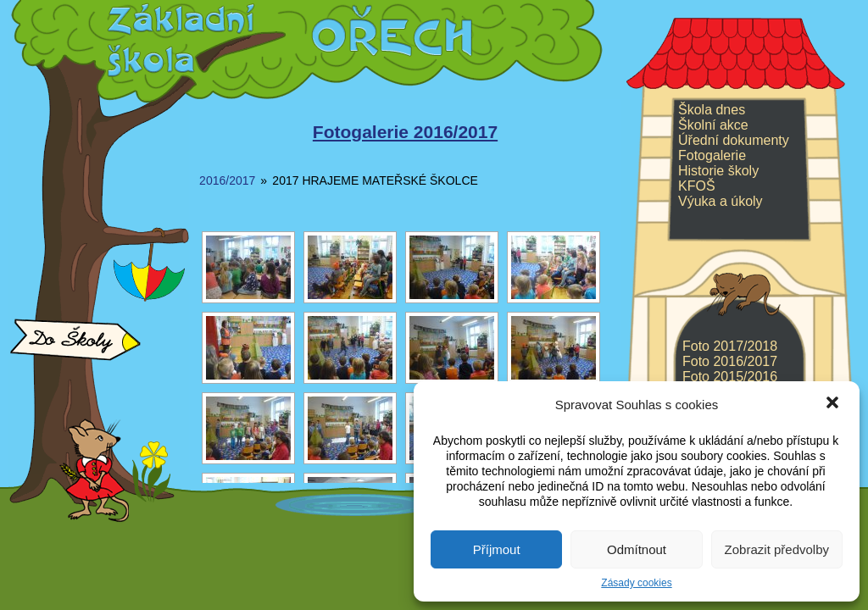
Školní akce (713, 125)
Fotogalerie (712, 155)
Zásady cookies (636, 583)
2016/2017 (227, 180)
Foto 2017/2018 (730, 346)
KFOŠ (697, 186)
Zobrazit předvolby (777, 549)
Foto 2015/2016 (730, 377)
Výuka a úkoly (721, 201)
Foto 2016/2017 (730, 361)
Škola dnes (712, 110)
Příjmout (497, 549)
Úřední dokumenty (734, 140)
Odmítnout (637, 549)
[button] (832, 404)
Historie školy (718, 171)
